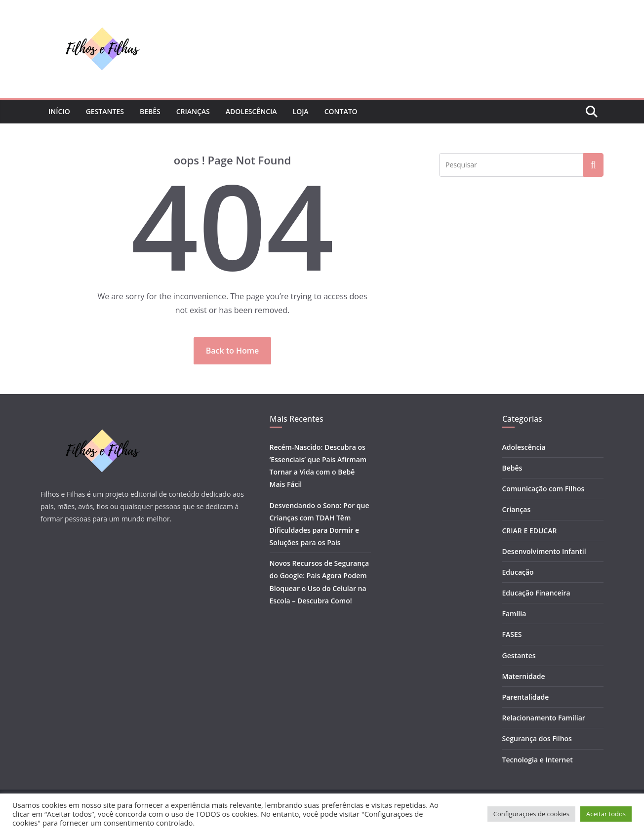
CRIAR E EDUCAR (530, 531)
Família (514, 614)
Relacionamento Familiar (544, 718)
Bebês (150, 111)
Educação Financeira (536, 593)
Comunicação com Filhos (543, 489)
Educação (518, 572)
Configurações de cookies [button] (531, 814)
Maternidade (524, 676)
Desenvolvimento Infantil (544, 551)
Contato (341, 111)
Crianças (193, 111)
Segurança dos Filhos (537, 738)
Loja (301, 111)
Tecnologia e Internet (538, 760)
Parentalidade (526, 697)
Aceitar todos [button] (606, 814)
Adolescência (251, 111)
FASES (512, 634)
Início (59, 111)
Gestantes (105, 111)
